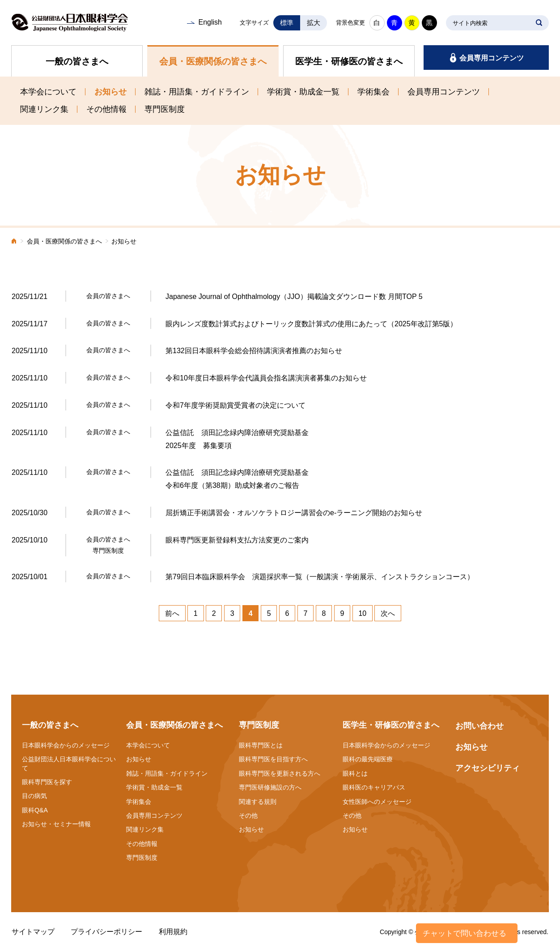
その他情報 (106, 109)
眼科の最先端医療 (368, 759)
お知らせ (110, 92)
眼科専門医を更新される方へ (280, 773)
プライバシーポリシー (106, 932)
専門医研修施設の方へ (270, 787)
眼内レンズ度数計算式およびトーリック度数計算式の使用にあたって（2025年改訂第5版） (312, 324)
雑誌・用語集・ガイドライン (197, 92)
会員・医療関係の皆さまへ (213, 61)
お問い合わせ (479, 726)
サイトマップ (33, 932)
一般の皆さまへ (77, 61)
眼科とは (355, 773)
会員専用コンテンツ (492, 58)
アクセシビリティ (488, 768)
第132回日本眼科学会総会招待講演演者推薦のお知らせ (254, 351)
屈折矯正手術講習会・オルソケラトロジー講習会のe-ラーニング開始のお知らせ (294, 513)
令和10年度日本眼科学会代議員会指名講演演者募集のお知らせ (266, 378)
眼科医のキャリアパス (374, 787)
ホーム (14, 242)
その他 (248, 815)
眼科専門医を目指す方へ (273, 759)
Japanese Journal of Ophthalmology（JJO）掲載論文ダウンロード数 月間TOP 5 (294, 297)
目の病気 (34, 796)
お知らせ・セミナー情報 (56, 824)
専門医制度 (165, 109)
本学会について (48, 92)
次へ (388, 613)
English (210, 22)
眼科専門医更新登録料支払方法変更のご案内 (237, 540)
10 (362, 613)
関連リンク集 (44, 109)
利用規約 (173, 932)
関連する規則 (258, 802)
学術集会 (373, 92)
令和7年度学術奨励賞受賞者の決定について (235, 405)
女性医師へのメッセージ (377, 802)
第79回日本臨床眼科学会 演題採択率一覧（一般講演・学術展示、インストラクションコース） (320, 577)
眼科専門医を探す (47, 782)
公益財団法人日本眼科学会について (69, 764)
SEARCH (539, 23)
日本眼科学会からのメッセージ (66, 745)
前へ (172, 613)
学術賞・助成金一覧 (303, 92)
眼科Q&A (35, 810)
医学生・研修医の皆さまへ (349, 61)
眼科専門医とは (261, 745)
